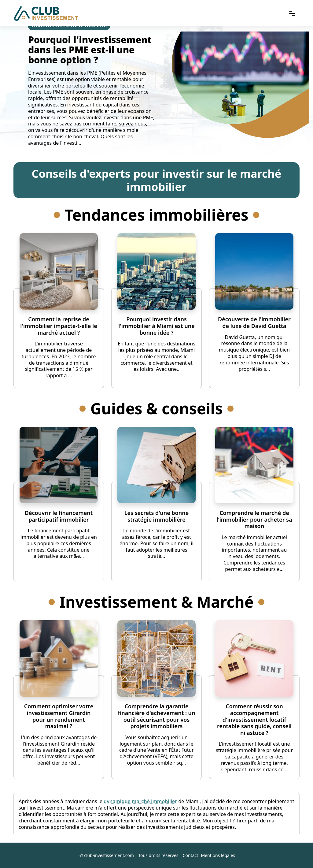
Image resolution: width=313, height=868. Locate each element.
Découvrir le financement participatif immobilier (59, 516)
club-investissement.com (109, 855)
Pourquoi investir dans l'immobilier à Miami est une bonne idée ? (156, 326)
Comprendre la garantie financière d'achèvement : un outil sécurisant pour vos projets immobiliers (156, 716)
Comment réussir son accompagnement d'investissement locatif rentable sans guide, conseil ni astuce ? (254, 719)
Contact (191, 855)
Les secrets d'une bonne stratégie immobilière (156, 516)
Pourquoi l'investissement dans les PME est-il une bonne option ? (90, 50)
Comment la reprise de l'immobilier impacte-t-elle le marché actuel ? (59, 326)
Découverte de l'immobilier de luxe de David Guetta (254, 322)
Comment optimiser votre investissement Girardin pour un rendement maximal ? (59, 716)
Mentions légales (218, 855)
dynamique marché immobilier (140, 801)
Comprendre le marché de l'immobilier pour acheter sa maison (254, 519)
